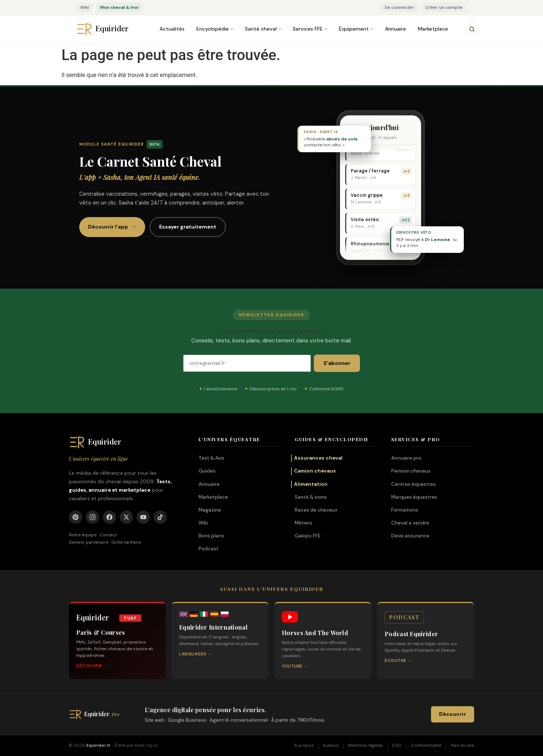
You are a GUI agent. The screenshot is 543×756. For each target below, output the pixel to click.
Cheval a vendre (410, 523)
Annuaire (395, 29)
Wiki (85, 7)
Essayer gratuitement (188, 227)
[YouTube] (143, 517)
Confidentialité (426, 745)
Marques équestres (414, 497)
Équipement (354, 29)
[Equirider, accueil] (109, 29)
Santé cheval (261, 29)
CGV (397, 745)
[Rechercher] (472, 29)
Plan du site (462, 745)
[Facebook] (109, 517)
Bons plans (211, 536)
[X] (126, 517)
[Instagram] (92, 517)
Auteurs (331, 745)
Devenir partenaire (89, 542)
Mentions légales (365, 745)
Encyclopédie (213, 29)
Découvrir (453, 715)
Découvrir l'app (112, 227)
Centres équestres (414, 484)
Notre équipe (83, 535)
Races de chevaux (316, 510)
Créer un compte (444, 7)
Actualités (172, 29)
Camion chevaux (315, 471)
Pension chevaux (411, 471)
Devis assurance (410, 536)
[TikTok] (160, 517)
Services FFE (308, 29)
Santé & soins (311, 497)
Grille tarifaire (126, 542)
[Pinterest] (76, 517)
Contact (108, 535)
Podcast (209, 549)
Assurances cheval (318, 458)
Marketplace (433, 29)
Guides (207, 471)
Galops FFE (308, 536)
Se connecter (399, 7)
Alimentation (311, 484)
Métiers (304, 523)
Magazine (210, 510)
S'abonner (337, 363)
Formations (405, 510)
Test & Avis (211, 458)
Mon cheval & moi (119, 7)
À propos (304, 745)
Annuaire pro (406, 458)
